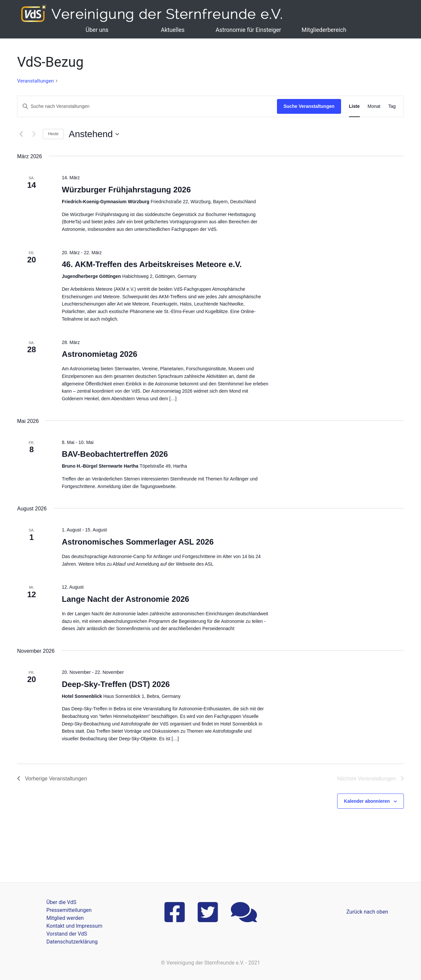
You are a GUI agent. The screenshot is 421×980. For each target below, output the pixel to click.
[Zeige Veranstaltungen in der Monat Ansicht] (374, 106)
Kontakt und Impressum (74, 926)
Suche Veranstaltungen (309, 106)
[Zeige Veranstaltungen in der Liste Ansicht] (354, 106)
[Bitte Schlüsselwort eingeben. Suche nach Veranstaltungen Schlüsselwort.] (147, 106)
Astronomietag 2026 (99, 354)
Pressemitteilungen (69, 910)
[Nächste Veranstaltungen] (34, 134)
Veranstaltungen (36, 81)
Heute (53, 134)
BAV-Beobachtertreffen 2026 (115, 454)
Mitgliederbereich (324, 30)
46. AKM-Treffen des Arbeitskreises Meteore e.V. (152, 264)
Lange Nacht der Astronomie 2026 (125, 599)
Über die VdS (61, 902)
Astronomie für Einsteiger (248, 30)
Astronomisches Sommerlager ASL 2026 (138, 542)
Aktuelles (173, 30)
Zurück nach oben (367, 912)
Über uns (97, 30)
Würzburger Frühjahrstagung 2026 (126, 190)
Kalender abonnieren (367, 801)
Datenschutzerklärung (72, 942)
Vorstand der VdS (67, 934)
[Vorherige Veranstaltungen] (21, 134)
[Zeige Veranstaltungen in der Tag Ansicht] (392, 106)
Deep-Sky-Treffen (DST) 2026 (116, 684)
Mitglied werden (65, 918)
